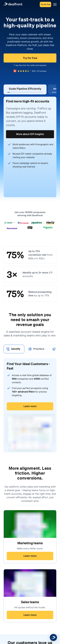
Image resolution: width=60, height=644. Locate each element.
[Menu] (54, 4)
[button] (53, 637)
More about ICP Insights (30, 134)
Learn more (30, 406)
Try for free (45, 4)
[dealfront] (13, 5)
